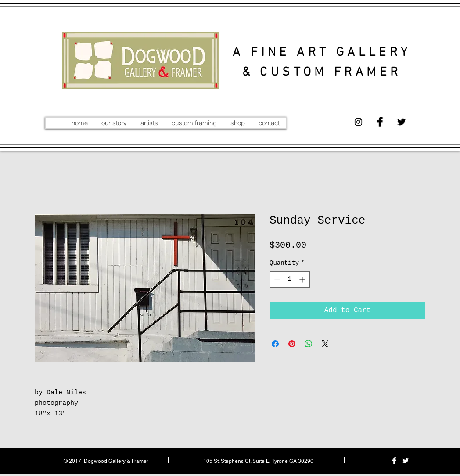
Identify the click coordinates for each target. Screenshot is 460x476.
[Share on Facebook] (275, 344)
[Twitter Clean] (406, 461)
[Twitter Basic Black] (401, 122)
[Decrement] (276, 279)
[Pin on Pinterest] (292, 344)
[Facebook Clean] (394, 461)
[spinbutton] (290, 279)
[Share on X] (325, 344)
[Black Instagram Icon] (358, 122)
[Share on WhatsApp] (309, 344)
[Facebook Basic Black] (380, 122)
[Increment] (303, 279)
